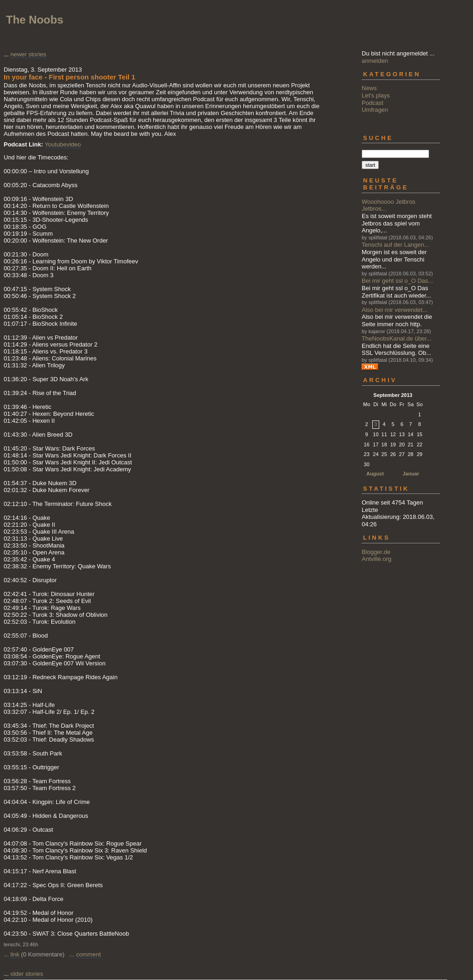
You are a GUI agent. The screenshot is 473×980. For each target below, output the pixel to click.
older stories (27, 974)
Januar (411, 474)
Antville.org (376, 559)
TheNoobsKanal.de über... (397, 338)
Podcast (373, 103)
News (369, 88)
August (375, 474)
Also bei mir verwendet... (394, 310)
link (15, 954)
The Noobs (35, 20)
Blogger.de (376, 552)
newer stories (28, 54)
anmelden (375, 61)
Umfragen (375, 110)
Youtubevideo (63, 144)
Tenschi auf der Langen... (395, 245)
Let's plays (376, 95)
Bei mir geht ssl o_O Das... (397, 281)
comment (88, 954)
